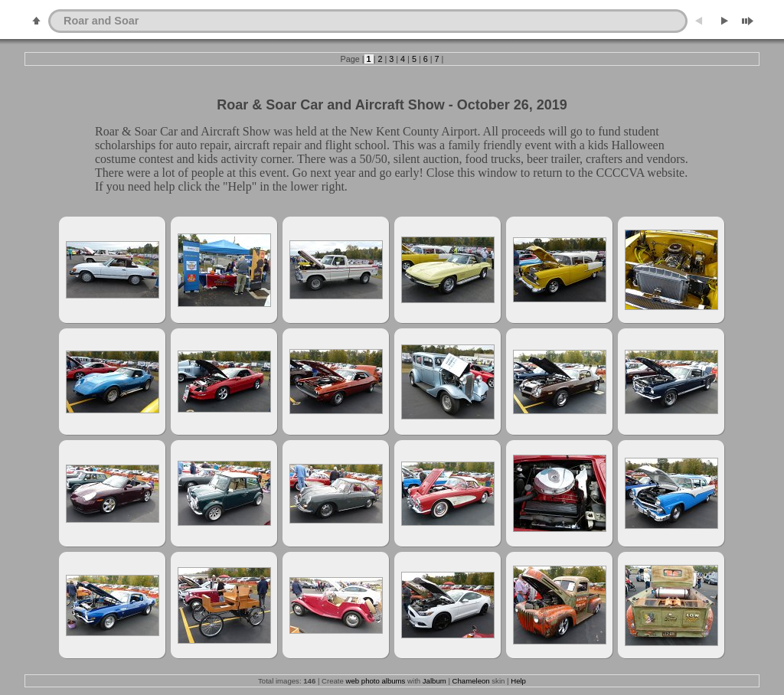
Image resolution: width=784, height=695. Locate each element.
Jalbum (434, 681)
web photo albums (376, 681)
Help (518, 681)
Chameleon (471, 681)
